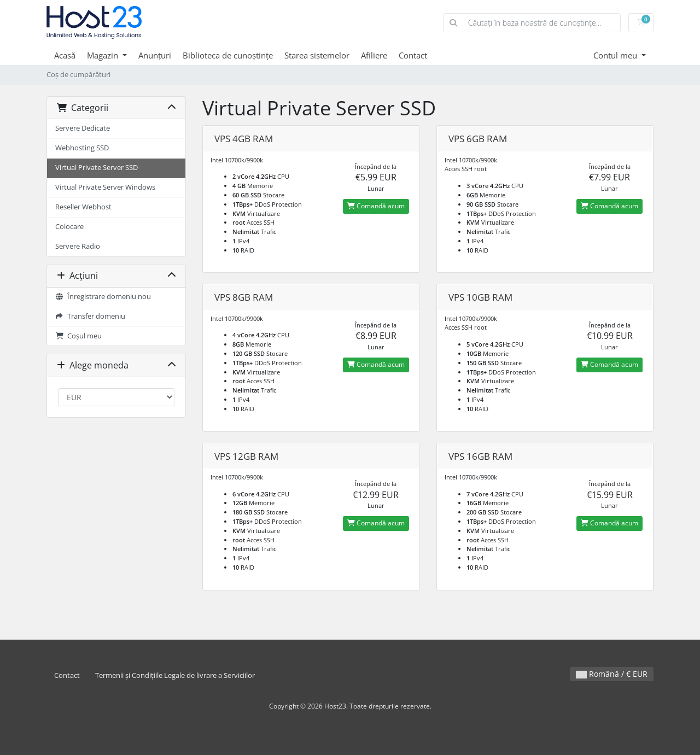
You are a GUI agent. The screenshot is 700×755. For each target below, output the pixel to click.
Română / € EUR (612, 674)
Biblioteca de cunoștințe (228, 55)
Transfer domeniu (90, 316)
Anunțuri (155, 55)
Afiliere (374, 55)
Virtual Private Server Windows (105, 187)
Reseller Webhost (83, 207)
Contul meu (616, 55)
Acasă (65, 55)
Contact (413, 55)
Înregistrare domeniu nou (103, 297)
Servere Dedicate (83, 128)
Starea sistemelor (317, 55)
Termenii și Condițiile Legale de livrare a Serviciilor (175, 675)
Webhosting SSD (82, 148)
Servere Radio (78, 246)
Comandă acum (376, 206)
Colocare (69, 227)
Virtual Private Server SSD (97, 168)
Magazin (104, 55)
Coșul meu (78, 336)
